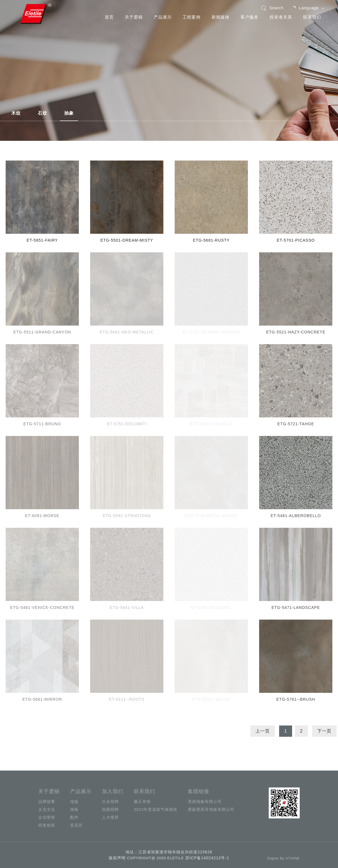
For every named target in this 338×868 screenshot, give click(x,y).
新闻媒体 (221, 17)
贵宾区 (76, 825)
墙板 (74, 809)
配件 (74, 817)
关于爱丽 (134, 17)
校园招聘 (110, 809)
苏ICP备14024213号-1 (207, 858)
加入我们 (113, 791)
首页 (109, 17)
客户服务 (250, 17)
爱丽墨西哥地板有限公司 (211, 809)
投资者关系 (281, 17)
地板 (74, 802)
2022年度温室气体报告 (156, 809)
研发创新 (47, 825)
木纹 (16, 113)
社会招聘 (110, 802)
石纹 (43, 113)
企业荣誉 (47, 817)
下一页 (324, 731)
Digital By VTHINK (283, 858)
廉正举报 (142, 802)
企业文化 (47, 809)
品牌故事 (47, 802)
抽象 (69, 113)
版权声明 (117, 858)
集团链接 (199, 791)
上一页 (263, 731)
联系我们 (312, 17)
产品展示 (163, 17)
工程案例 (192, 17)
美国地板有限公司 (205, 802)
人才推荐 (110, 817)
